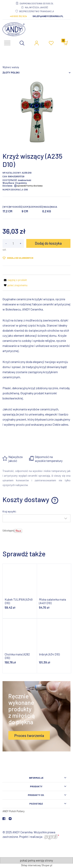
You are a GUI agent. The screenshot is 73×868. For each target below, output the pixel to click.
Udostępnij (8, 530)
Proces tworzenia (29, 735)
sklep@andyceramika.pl (48, 16)
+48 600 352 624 (18, 16)
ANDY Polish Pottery (14, 811)
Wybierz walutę (11, 67)
